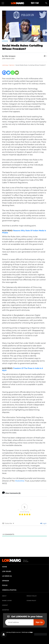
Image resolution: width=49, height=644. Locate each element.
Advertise (6, 610)
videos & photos (9, 590)
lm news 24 (7, 576)
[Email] (17, 73)
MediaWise (20, 481)
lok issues (7, 571)
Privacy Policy (32, 596)
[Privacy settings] (4, 634)
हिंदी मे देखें (35, 3)
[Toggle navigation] (3, 3)
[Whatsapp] (13, 73)
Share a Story (7, 601)
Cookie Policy (31, 601)
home (5, 567)
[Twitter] (8, 73)
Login (43, 523)
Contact (5, 605)
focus (5, 585)
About (4, 596)
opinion (6, 581)
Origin (31, 632)
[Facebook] (4, 73)
